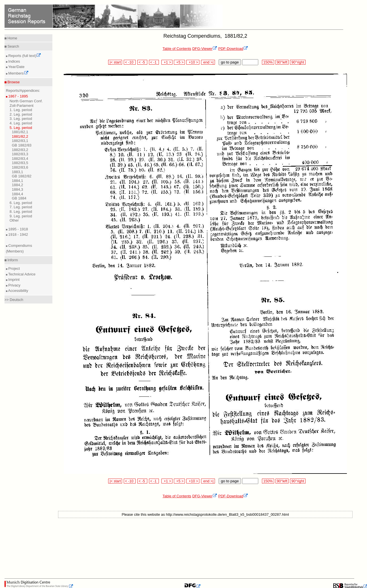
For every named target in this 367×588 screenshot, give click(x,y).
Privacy (14, 285)
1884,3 (18, 189)
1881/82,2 (20, 136)
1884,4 (18, 194)
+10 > (193, 62)
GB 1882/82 (22, 176)
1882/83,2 (20, 150)
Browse (13, 82)
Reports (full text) (24, 56)
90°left (282, 62)
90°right (298, 62)
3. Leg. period (21, 119)
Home (12, 38)
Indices (14, 61)
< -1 (154, 62)
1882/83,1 (20, 141)
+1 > (167, 62)
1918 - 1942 (18, 234)
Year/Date (16, 67)
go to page (230, 62)
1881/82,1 (20, 132)
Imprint (13, 280)
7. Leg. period (21, 207)
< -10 (130, 62)
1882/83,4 (20, 159)
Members (18, 73)
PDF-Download (233, 49)
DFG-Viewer (205, 49)
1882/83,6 (20, 167)
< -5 (142, 62)
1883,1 (18, 172)
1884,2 (18, 185)
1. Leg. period (21, 110)
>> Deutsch (14, 300)
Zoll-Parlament (22, 106)
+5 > (179, 62)
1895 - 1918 (18, 229)
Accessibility (18, 291)
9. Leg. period (21, 216)
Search (13, 46)
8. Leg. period (21, 212)
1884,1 (18, 181)
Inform (12, 260)
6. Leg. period (21, 203)
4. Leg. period (21, 123)
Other (14, 220)
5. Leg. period (21, 128)
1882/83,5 (20, 163)
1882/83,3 (20, 154)
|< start (115, 62)
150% (268, 62)
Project (14, 268)
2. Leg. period (21, 114)
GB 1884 (19, 198)
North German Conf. (26, 101)
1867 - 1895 (18, 96)
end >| (208, 62)
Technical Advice (22, 274)
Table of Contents (177, 49)
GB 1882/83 (22, 145)
